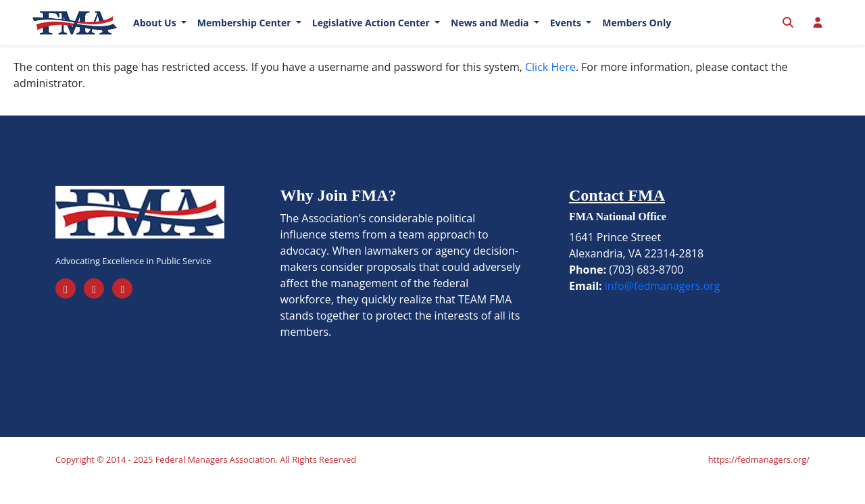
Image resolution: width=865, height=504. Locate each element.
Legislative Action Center (372, 33)
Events (567, 33)
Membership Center (245, 33)
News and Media (491, 33)
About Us (156, 33)
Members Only (637, 33)
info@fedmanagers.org (663, 307)
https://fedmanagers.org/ (759, 481)
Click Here (550, 88)
